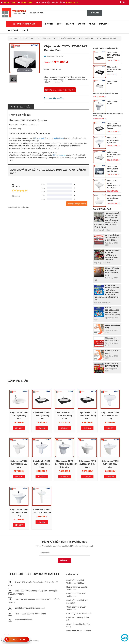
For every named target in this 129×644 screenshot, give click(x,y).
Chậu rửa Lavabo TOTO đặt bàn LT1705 (114, 198)
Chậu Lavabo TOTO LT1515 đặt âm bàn (114, 154)
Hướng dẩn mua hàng (54, 98)
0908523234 (25, 3)
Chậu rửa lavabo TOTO (68, 38)
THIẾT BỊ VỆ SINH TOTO (46, 38)
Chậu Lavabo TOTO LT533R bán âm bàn (112, 169)
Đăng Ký (65, 561)
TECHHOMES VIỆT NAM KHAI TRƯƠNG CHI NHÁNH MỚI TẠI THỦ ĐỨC (112, 255)
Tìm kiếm (95, 13)
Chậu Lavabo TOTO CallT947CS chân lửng (19, 513)
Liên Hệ (25, 30)
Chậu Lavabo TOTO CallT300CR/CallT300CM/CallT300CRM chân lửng (73, 464)
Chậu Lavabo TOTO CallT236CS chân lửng (110, 416)
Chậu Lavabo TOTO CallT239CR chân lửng (19, 464)
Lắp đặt (82, 24)
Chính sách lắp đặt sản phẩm (79, 631)
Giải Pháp (70, 24)
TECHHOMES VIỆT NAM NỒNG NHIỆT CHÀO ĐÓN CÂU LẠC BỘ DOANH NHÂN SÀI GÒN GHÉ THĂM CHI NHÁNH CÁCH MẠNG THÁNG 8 (107, 220)
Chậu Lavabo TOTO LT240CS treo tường (113, 140)
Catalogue (104, 24)
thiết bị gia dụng (59, 155)
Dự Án (60, 24)
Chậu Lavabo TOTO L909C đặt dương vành (64, 416)
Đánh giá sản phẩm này (77, 204)
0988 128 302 (9, 3)
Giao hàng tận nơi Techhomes (79, 614)
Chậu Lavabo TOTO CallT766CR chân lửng (87, 464)
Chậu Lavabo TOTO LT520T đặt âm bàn (114, 69)
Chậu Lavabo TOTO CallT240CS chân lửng (42, 464)
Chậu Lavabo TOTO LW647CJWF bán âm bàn (97, 38)
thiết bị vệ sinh (38, 138)
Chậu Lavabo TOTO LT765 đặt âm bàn (113, 55)
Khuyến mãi (13, 30)
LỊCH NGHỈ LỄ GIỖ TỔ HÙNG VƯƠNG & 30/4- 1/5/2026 (112, 238)
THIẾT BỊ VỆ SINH (27, 38)
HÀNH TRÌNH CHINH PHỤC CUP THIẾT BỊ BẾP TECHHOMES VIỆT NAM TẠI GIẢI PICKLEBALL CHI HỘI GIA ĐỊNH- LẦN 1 (107, 293)
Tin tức (92, 24)
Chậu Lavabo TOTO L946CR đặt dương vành (87, 416)
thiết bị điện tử (58, 138)
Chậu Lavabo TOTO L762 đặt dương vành (19, 416)
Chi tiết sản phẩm (21, 107)
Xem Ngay (19, 428)
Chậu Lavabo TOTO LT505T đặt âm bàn (114, 126)
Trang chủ (13, 38)
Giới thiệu (49, 24)
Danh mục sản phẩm (24, 24)
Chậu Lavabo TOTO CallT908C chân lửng (110, 464)
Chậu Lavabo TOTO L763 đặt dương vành (42, 416)
